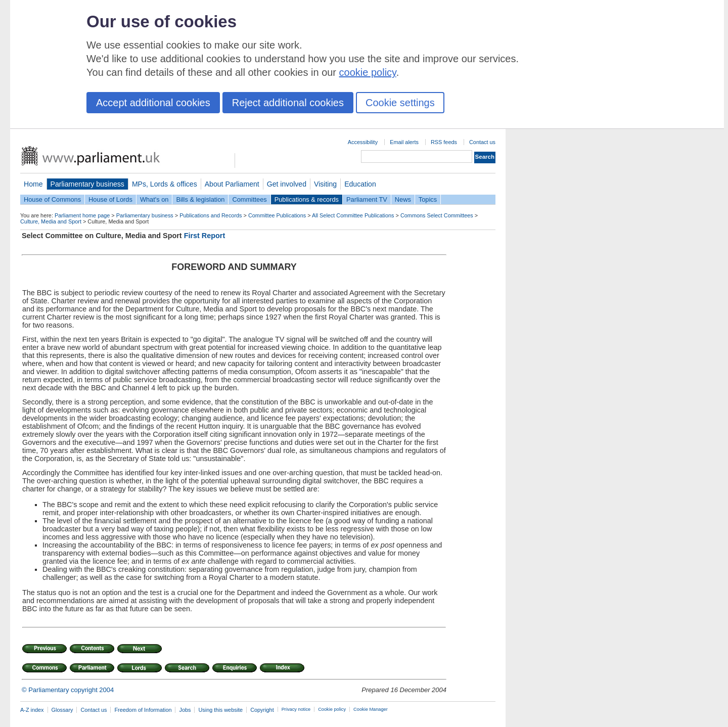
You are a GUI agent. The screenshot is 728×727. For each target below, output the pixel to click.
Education (360, 184)
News (403, 199)
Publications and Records (211, 215)
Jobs (185, 710)
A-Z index (32, 710)
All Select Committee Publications (353, 215)
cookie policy (368, 72)
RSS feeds (444, 142)
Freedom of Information (143, 710)
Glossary (62, 710)
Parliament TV (367, 199)
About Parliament (232, 184)
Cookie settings (400, 103)
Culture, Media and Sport (51, 221)
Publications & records (307, 199)
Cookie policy (332, 709)
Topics (428, 199)
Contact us (482, 142)
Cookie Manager (371, 709)
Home (33, 184)
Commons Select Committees (437, 215)
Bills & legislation (200, 199)
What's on (154, 199)
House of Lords (110, 199)
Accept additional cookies (153, 103)
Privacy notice (296, 709)
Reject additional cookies (288, 103)
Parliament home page (82, 215)
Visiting (325, 184)
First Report (205, 236)
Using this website (220, 710)
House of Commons (52, 199)
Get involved (287, 184)
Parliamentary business (87, 184)
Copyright (262, 710)
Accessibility (363, 142)
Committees (249, 199)
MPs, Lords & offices (165, 184)
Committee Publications (277, 215)
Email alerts (404, 142)
